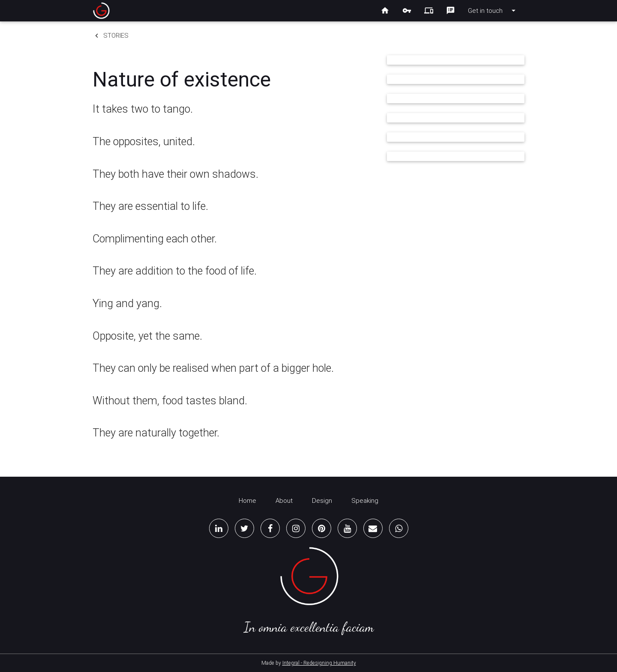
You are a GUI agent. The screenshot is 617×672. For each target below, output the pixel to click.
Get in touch (493, 11)
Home (247, 500)
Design (322, 500)
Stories (111, 36)
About (284, 500)
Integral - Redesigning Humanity (319, 663)
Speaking (365, 500)
